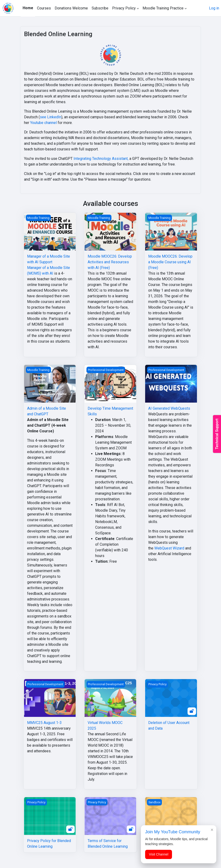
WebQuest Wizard (169, 548)
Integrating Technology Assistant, (101, 159)
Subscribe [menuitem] (100, 8)
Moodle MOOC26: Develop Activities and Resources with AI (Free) (110, 262)
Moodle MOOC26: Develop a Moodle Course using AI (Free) (170, 262)
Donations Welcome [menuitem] (71, 8)
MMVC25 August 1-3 (44, 723)
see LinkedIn (51, 117)
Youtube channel (43, 123)
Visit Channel (159, 854)
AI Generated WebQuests (169, 408)
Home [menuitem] (28, 8)
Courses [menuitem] (44, 8)
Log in (214, 8)
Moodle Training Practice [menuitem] (163, 8)
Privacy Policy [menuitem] (124, 8)
